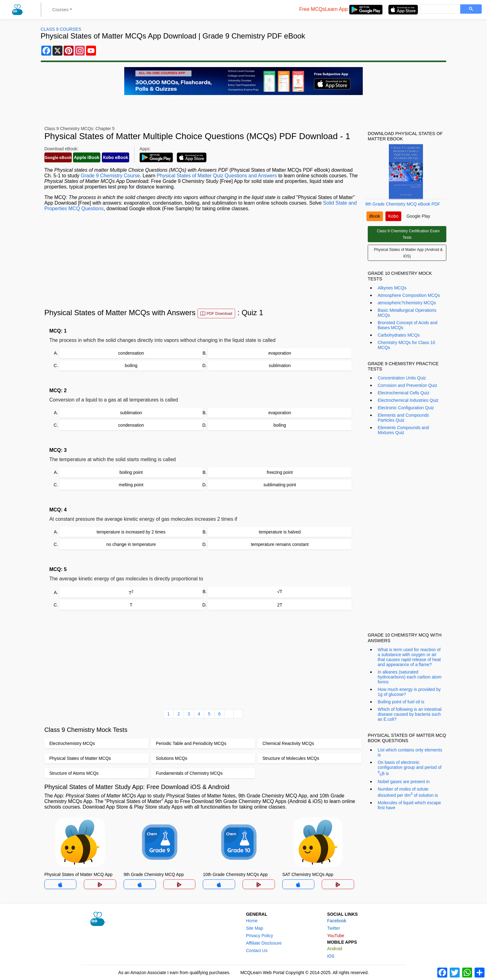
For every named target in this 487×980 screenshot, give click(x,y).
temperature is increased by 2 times (131, 532)
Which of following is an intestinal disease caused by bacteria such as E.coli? (410, 714)
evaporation (280, 353)
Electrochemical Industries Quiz (408, 400)
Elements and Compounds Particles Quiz (403, 418)
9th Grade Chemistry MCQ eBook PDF (403, 204)
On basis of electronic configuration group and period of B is (410, 768)
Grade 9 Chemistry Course (110, 176)
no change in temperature (131, 544)
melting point (131, 485)
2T (280, 605)
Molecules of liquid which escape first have (409, 805)
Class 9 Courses (61, 29)
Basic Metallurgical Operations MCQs (407, 313)
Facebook (337, 921)
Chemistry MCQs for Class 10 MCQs (406, 345)
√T (280, 592)
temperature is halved (280, 532)
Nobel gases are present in (404, 782)
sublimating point (280, 485)
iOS (331, 956)
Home (252, 921)
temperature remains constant (280, 544)
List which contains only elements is (410, 752)
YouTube (336, 936)
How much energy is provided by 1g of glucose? (409, 692)
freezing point (280, 472)
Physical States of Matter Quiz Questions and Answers (217, 176)
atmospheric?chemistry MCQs (407, 303)
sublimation (280, 365)
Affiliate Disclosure (264, 943)
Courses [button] (61, 10)
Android (335, 949)
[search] (440, 9)
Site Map (255, 928)
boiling (131, 365)
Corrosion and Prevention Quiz (407, 385)
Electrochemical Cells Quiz (404, 393)
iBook (375, 216)
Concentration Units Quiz (402, 378)
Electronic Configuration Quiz (406, 408)
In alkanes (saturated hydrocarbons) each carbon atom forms (410, 677)
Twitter (333, 928)
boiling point (131, 472)
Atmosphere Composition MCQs (409, 295)
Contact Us (257, 951)
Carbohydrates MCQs (399, 335)
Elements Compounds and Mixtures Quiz (403, 430)
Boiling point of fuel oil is (401, 702)
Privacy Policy (259, 936)
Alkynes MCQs (392, 288)
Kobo (393, 216)
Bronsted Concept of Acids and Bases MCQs (407, 325)
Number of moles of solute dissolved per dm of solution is (408, 792)
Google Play (418, 216)
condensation (131, 353)
